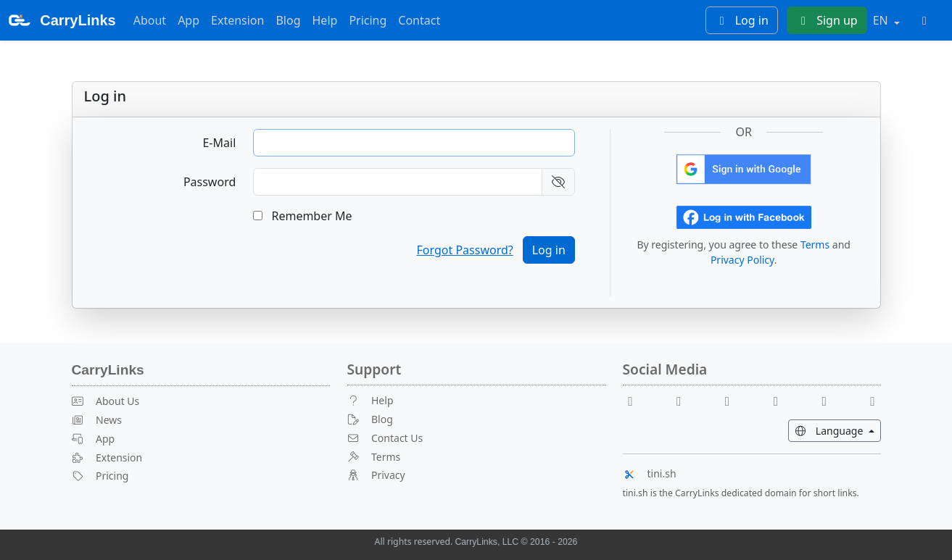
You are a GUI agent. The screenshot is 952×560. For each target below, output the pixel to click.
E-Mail (219, 143)
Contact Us (385, 438)
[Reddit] (733, 400)
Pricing (368, 20)
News (97, 420)
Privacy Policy (742, 260)
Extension (237, 20)
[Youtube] (684, 400)
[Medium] (873, 400)
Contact (419, 20)
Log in (742, 20)
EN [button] (882, 20)
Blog (288, 20)
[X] (782, 400)
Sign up (827, 20)
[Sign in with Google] (744, 168)
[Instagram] (830, 400)
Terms (815, 245)
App (189, 20)
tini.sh (650, 473)
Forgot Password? (465, 250)
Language (838, 430)
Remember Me (302, 216)
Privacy (376, 475)
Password (210, 182)
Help (325, 20)
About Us (106, 401)
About (150, 20)
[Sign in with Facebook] (744, 216)
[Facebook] (637, 400)
